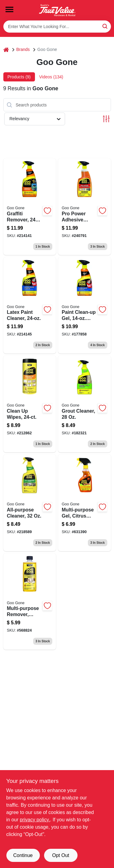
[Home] (6, 50)
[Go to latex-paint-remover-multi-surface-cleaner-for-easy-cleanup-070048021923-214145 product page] (30, 305)
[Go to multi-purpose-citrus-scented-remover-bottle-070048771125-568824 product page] (30, 602)
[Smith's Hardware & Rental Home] (57, 10)
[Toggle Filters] (106, 119)
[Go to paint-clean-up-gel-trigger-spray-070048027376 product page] (85, 305)
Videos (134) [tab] (51, 77)
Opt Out (60, 855)
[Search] (105, 26)
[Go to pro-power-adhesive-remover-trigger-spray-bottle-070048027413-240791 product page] (85, 207)
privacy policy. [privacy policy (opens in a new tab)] (35, 820)
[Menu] (9, 9)
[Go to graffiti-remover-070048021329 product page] (30, 207)
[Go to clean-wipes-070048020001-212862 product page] (30, 404)
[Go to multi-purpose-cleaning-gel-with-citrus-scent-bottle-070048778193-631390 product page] (85, 503)
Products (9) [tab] (19, 77)
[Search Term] (57, 27)
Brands (23, 49)
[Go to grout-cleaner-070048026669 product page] (85, 404)
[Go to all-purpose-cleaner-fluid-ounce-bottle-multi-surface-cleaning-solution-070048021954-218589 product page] (30, 503)
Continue (23, 855)
